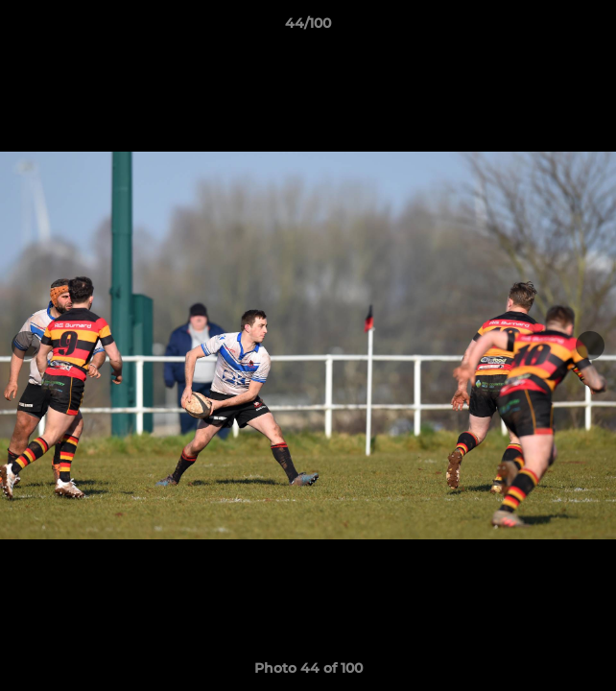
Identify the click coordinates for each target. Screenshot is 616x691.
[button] (593, 28)
